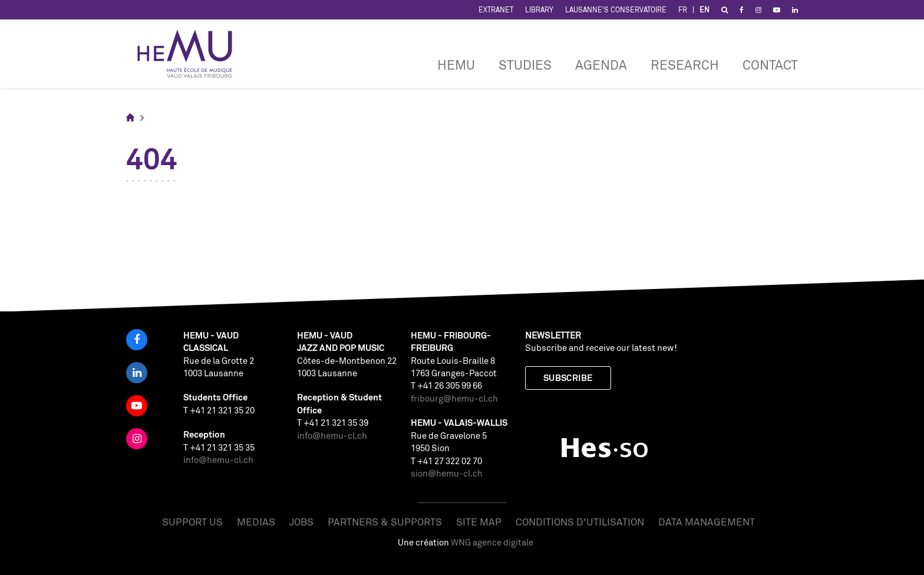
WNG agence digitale (492, 542)
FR (683, 10)
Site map (479, 522)
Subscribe (568, 378)
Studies (525, 65)
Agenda (601, 65)
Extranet (496, 10)
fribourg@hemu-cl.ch (454, 398)
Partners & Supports (385, 522)
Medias (256, 522)
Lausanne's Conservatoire (616, 10)
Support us (192, 522)
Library (539, 10)
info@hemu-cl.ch (218, 460)
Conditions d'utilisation (580, 522)
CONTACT (770, 65)
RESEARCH (685, 65)
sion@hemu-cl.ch (447, 473)
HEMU (456, 65)
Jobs (301, 522)
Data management (707, 522)
